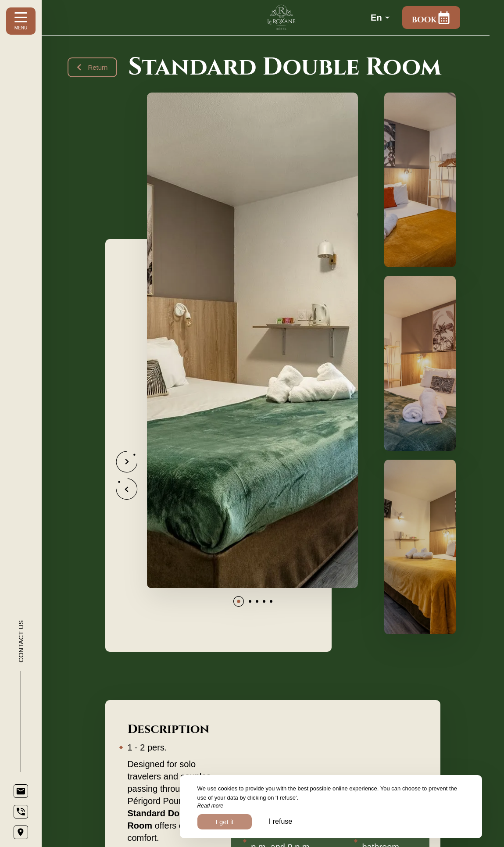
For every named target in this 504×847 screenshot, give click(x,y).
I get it (225, 822)
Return (93, 67)
